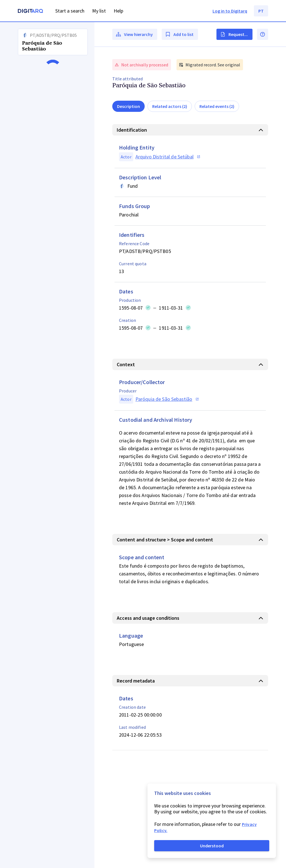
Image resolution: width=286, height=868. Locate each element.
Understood (212, 846)
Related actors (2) (170, 106)
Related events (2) (217, 106)
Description (128, 106)
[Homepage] (30, 12)
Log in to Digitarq (230, 11)
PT (261, 11)
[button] (47, 445)
